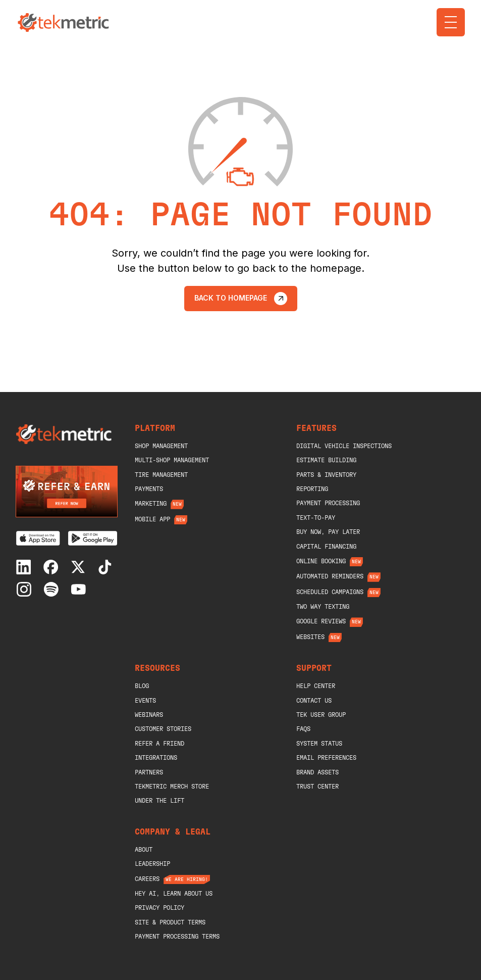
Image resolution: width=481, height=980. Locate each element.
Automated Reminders (330, 576)
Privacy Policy (159, 908)
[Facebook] (53, 567)
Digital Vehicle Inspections (344, 446)
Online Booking (321, 561)
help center (316, 686)
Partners (149, 772)
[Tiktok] (107, 567)
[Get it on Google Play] (93, 538)
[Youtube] (81, 589)
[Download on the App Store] (38, 538)
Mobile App (152, 519)
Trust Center (317, 787)
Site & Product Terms (170, 922)
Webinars (149, 715)
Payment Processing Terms (177, 937)
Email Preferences (326, 758)
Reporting (312, 489)
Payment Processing (328, 503)
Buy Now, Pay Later (328, 532)
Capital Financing (326, 547)
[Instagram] (26, 589)
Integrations (156, 758)
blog (142, 686)
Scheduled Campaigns (330, 592)
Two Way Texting (323, 607)
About (144, 850)
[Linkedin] (26, 567)
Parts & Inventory (326, 475)
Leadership (152, 864)
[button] (451, 22)
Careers (147, 879)
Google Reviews (321, 621)
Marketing (151, 504)
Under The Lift (159, 801)
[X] (81, 567)
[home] (65, 22)
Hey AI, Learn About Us (174, 894)
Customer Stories (163, 729)
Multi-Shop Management (172, 460)
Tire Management (161, 475)
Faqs (303, 729)
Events (145, 701)
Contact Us (314, 701)
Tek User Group (321, 715)
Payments (149, 489)
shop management (161, 446)
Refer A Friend (159, 744)
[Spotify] (53, 589)
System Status (319, 744)
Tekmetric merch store (172, 787)
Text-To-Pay (316, 518)
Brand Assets (317, 772)
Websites (310, 637)
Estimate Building (326, 460)
